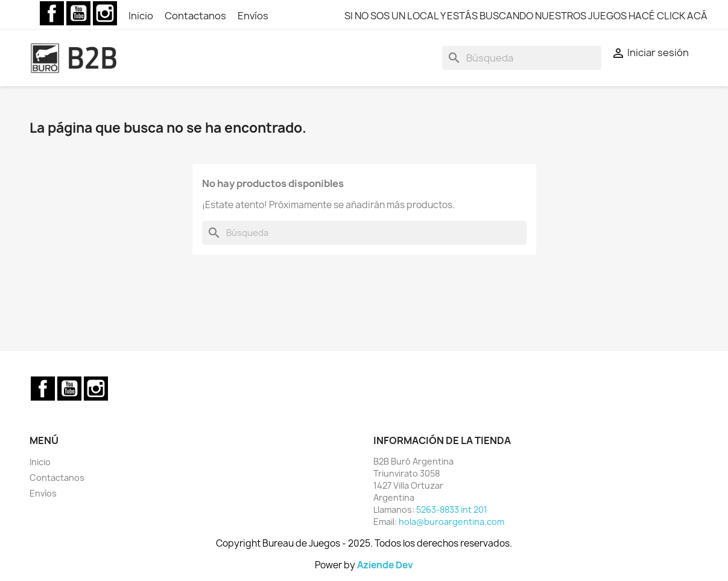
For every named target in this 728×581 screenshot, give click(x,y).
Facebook (52, 13)
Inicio (142, 16)
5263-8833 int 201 (452, 510)
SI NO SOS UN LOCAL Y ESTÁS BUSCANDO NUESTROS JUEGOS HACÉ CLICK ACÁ (526, 16)
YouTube (78, 13)
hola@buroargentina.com (451, 522)
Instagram (105, 13)
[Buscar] (522, 58)
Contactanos (196, 16)
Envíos (253, 16)
